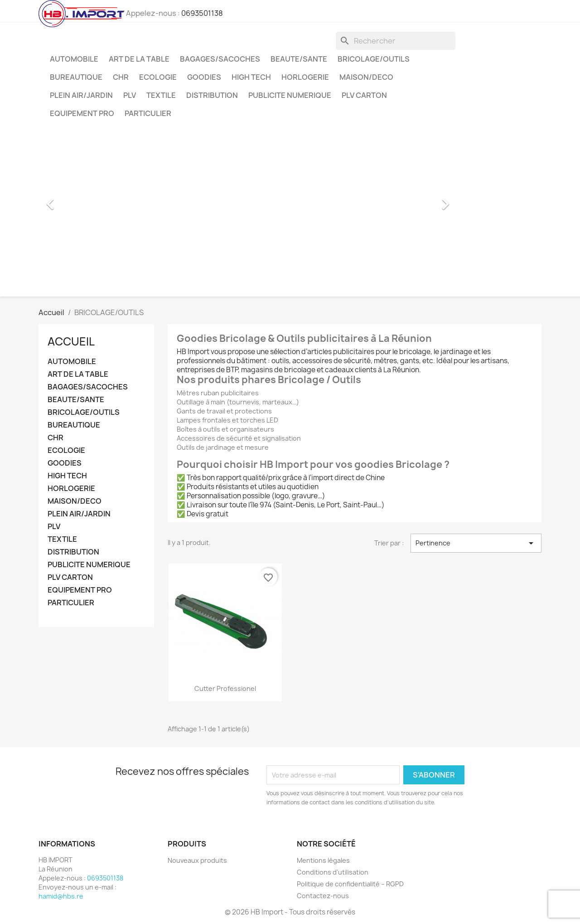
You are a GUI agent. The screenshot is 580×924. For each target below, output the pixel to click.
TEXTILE (161, 95)
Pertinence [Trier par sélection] (476, 543)
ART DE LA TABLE (139, 59)
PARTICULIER (148, 113)
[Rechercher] (396, 41)
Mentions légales (323, 860)
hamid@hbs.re (61, 896)
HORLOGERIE (305, 77)
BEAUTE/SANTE (299, 59)
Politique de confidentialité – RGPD (350, 884)
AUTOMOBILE (74, 59)
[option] (247, 199)
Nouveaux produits (197, 860)
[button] (70, 199)
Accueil (71, 341)
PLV (130, 95)
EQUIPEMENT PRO (82, 113)
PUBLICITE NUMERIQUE (290, 95)
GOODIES (204, 77)
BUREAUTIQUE (76, 77)
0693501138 (202, 13)
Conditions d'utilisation (333, 872)
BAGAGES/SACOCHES (220, 59)
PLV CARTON (364, 95)
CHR (121, 77)
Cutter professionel (225, 688)
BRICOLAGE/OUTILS (374, 59)
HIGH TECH (251, 77)
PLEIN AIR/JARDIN (81, 95)
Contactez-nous (323, 896)
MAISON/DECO (366, 77)
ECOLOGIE (158, 77)
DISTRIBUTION (212, 95)
